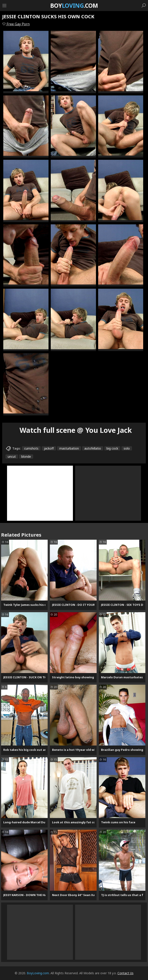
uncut (12, 457)
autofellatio (93, 448)
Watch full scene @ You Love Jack (76, 430)
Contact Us (125, 973)
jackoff (49, 448)
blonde (26, 457)
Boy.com (74, 6)
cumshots (31, 448)
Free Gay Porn (16, 24)
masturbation (69, 448)
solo (127, 448)
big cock (112, 448)
